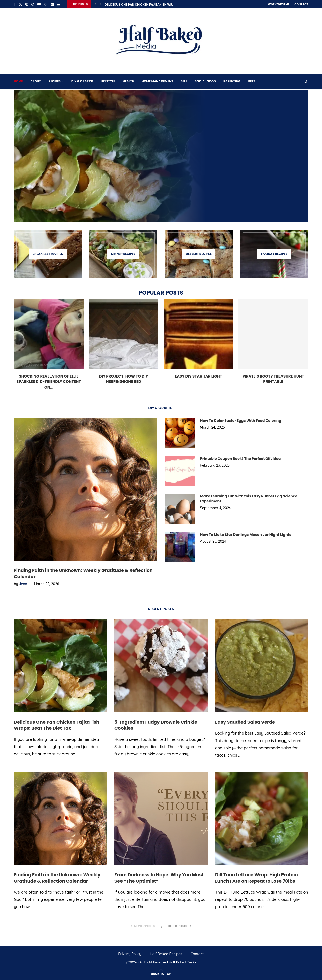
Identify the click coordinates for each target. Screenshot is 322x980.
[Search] (306, 81)
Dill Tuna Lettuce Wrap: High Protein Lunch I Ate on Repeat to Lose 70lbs (256, 878)
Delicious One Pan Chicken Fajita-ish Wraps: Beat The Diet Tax (56, 725)
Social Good (205, 81)
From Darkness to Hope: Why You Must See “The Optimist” (159, 878)
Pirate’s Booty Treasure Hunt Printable (273, 379)
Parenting (232, 81)
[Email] (52, 4)
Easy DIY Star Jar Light (198, 376)
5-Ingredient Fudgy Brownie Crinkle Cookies (156, 725)
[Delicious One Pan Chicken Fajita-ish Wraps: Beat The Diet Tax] (161, 156)
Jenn (23, 584)
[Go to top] (161, 973)
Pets (252, 81)
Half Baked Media (182, 962)
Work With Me (279, 4)
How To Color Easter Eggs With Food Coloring (240, 420)
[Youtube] (39, 4)
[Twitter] (21, 4)
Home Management (157, 81)
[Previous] (95, 4)
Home (18, 81)
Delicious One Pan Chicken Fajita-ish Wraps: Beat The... (150, 4)
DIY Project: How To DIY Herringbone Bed (124, 379)
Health (128, 81)
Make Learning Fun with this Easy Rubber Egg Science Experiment (248, 498)
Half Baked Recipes (166, 954)
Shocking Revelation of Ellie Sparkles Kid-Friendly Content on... (49, 381)
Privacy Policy (130, 954)
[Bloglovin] (46, 4)
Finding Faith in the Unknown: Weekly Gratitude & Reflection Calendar (83, 573)
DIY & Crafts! (82, 81)
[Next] (101, 4)
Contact (301, 4)
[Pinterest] (33, 4)
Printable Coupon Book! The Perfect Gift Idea (240, 458)
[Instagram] (27, 4)
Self (184, 81)
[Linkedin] (58, 4)
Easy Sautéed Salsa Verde (245, 722)
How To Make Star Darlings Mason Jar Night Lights (245, 534)
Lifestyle (108, 81)
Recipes (54, 81)
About (36, 81)
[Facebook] (15, 4)
